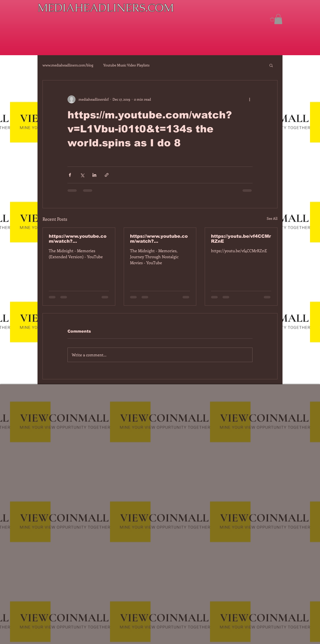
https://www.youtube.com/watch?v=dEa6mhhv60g (159, 239)
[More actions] (249, 99)
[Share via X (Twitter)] (82, 175)
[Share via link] (107, 175)
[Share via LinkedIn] (94, 175)
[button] (278, 19)
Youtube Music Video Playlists (126, 65)
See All (272, 218)
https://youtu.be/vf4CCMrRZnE (241, 239)
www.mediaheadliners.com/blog (68, 65)
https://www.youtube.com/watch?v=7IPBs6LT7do (78, 239)
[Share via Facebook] (70, 175)
